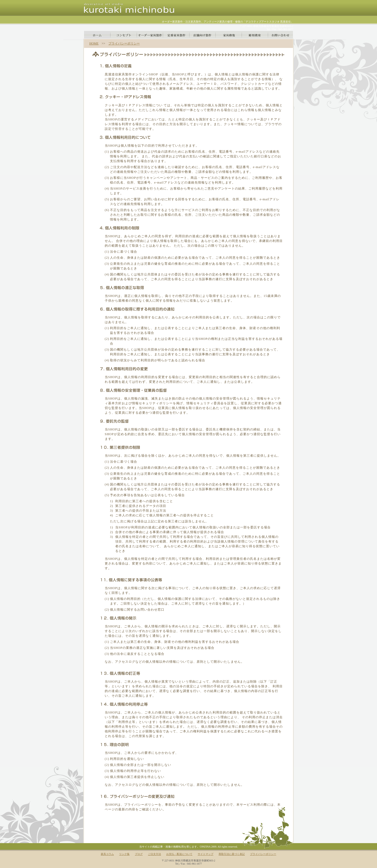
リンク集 (124, 854)
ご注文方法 (154, 854)
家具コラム (107, 854)
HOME (94, 43)
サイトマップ (206, 854)
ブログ (139, 854)
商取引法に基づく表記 (232, 854)
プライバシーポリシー (124, 43)
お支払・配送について (179, 854)
